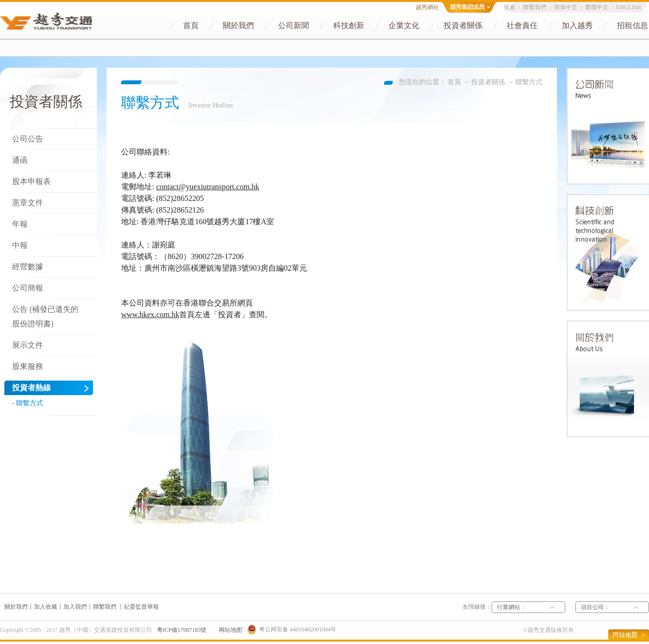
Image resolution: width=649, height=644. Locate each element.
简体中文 (566, 7)
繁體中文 (597, 7)
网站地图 (229, 630)
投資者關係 (488, 82)
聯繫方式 (529, 82)
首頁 (454, 82)
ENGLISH (628, 7)
